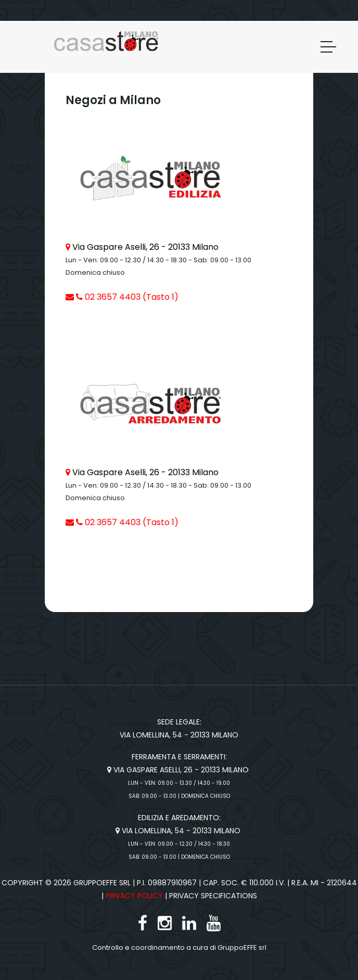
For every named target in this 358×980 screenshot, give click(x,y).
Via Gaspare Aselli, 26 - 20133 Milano (145, 247)
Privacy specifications (213, 896)
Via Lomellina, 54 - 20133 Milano (179, 831)
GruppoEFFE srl (242, 947)
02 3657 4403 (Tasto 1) (127, 297)
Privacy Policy (134, 896)
